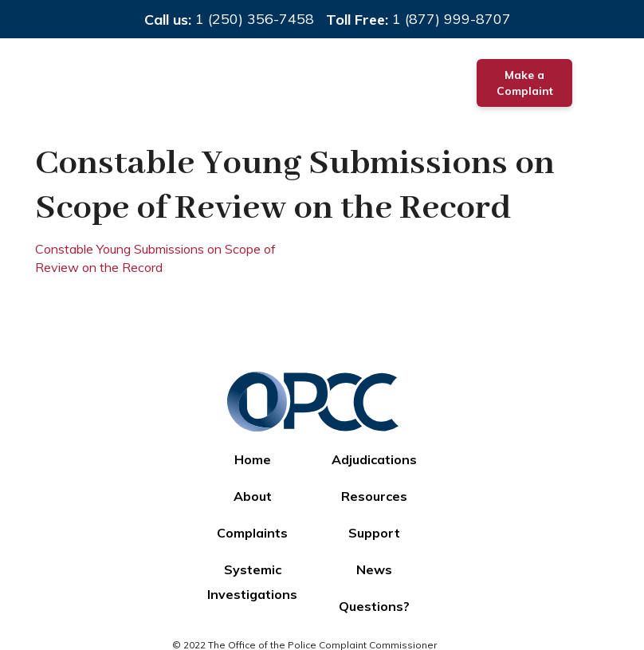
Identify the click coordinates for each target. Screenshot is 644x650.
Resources (374, 496)
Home (253, 459)
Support (374, 533)
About (253, 496)
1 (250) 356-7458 (255, 19)
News (374, 569)
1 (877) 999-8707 (452, 19)
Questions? (374, 606)
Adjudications (374, 459)
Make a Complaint (525, 83)
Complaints (252, 533)
